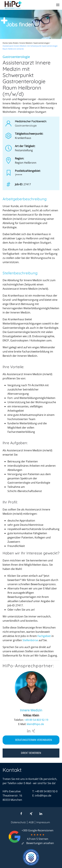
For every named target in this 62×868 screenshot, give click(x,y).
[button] (58, 5)
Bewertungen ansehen (37, 843)
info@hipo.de (43, 796)
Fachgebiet (44, 636)
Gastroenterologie (16, 57)
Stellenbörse (30, 640)
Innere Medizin (31, 710)
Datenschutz (18, 822)
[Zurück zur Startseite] (13, 5)
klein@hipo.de (35, 724)
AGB (31, 822)
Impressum (43, 822)
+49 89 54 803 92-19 (36, 720)
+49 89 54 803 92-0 (46, 791)
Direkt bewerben (31, 753)
